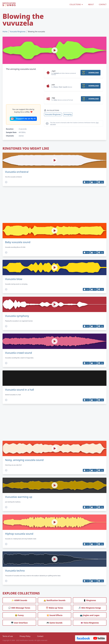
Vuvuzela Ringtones (18, 32)
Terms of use (8, 636)
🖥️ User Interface (19, 623)
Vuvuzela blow (14, 279)
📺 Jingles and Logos (90, 615)
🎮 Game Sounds (55, 623)
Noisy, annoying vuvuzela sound (24, 460)
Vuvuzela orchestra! (17, 172)
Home (5, 32)
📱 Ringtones (90, 600)
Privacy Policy (25, 636)
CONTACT (103, 4)
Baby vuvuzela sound (18, 242)
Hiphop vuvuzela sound (19, 534)
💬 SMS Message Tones (19, 608)
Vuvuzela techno (15, 571)
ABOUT (91, 4)
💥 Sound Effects (55, 615)
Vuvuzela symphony (17, 316)
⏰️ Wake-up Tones (54, 608)
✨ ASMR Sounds (19, 600)
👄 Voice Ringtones (90, 623)
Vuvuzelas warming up (19, 497)
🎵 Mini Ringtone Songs (90, 608)
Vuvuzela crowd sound (19, 353)
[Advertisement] (23, 87)
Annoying (68, 114)
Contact (40, 636)
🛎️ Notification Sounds (54, 600)
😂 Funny (19, 615)
